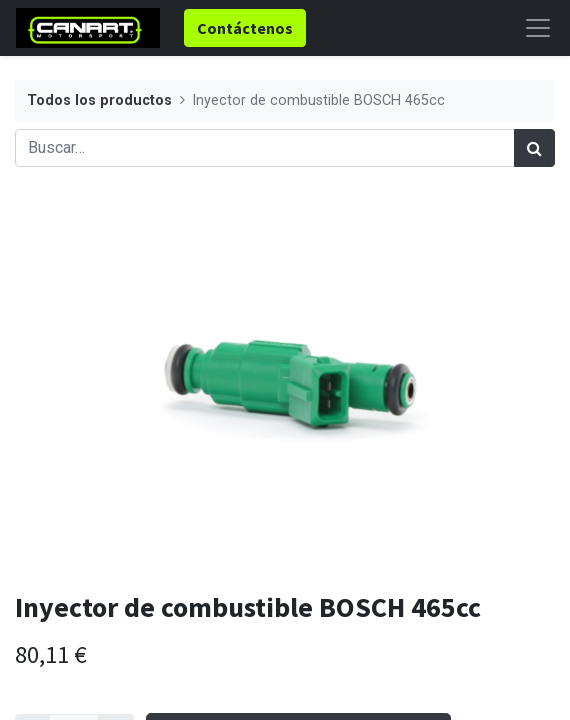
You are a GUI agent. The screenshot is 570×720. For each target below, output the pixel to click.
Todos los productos (99, 100)
